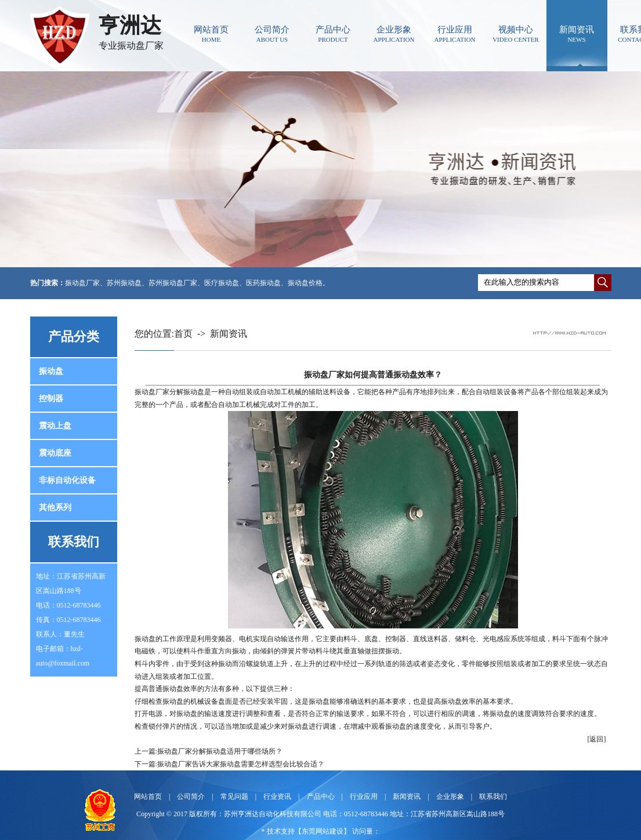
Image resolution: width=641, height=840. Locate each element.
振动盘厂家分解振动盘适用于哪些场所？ (220, 751)
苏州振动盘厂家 (173, 283)
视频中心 (516, 34)
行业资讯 (277, 797)
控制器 (51, 399)
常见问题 (234, 797)
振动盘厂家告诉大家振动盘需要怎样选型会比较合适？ (241, 764)
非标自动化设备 (67, 480)
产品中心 (333, 34)
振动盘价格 (305, 283)
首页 (183, 334)
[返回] (597, 739)
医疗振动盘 (222, 283)
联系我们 (493, 797)
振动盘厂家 (82, 283)
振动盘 (51, 371)
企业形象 (394, 34)
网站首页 (211, 34)
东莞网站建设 (323, 831)
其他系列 (55, 508)
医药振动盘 (263, 283)
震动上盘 (55, 426)
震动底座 (55, 453)
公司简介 (272, 34)
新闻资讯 (577, 34)
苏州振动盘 (124, 283)
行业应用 (455, 34)
